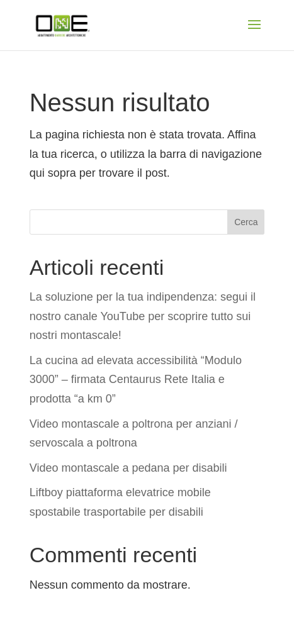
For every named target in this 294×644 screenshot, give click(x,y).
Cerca (246, 222)
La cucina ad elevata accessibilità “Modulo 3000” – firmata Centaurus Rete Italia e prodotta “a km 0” (136, 380)
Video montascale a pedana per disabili (128, 468)
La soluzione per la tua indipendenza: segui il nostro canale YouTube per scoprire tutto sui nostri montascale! (143, 316)
